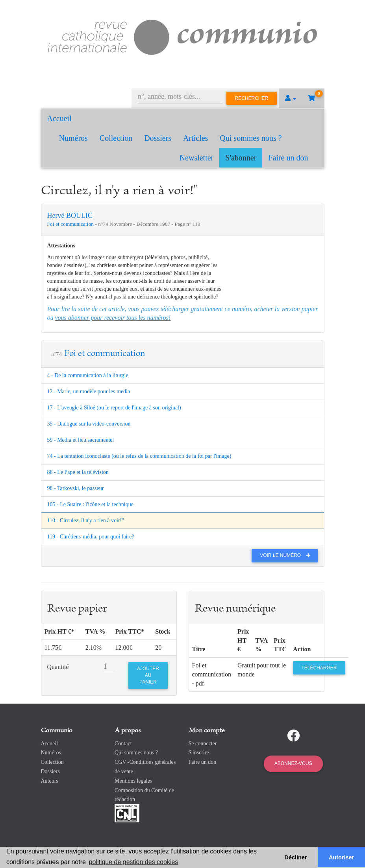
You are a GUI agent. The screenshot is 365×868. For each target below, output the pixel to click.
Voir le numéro (287, 555)
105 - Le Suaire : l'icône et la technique (90, 504)
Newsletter (197, 158)
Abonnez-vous (293, 763)
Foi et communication (71, 224)
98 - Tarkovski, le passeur (76, 488)
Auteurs (50, 781)
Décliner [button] (296, 857)
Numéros (73, 138)
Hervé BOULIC (70, 216)
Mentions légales (133, 781)
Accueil (59, 118)
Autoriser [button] (341, 857)
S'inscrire (199, 753)
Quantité (58, 667)
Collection (116, 138)
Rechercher (252, 98)
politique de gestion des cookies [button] (134, 862)
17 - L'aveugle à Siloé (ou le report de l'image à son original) (114, 408)
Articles (195, 138)
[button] (291, 98)
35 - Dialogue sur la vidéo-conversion (89, 424)
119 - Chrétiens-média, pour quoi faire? (91, 537)
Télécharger (319, 668)
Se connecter (203, 744)
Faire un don (288, 158)
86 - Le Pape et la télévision (78, 472)
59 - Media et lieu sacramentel (81, 440)
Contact (123, 744)
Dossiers (158, 138)
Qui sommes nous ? (251, 138)
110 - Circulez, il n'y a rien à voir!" (86, 521)
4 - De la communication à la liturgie (88, 375)
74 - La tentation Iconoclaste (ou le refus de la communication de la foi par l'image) (139, 456)
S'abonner (241, 158)
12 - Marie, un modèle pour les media (89, 392)
